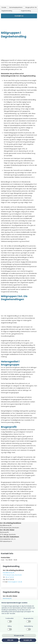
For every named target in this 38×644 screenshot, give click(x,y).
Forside (4, 7)
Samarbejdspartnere (16, 7)
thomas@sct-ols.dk (15, 582)
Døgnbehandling (7, 11)
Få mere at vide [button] (19, 636)
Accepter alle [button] (28, 640)
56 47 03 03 (10, 577)
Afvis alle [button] (10, 640)
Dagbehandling (26, 11)
